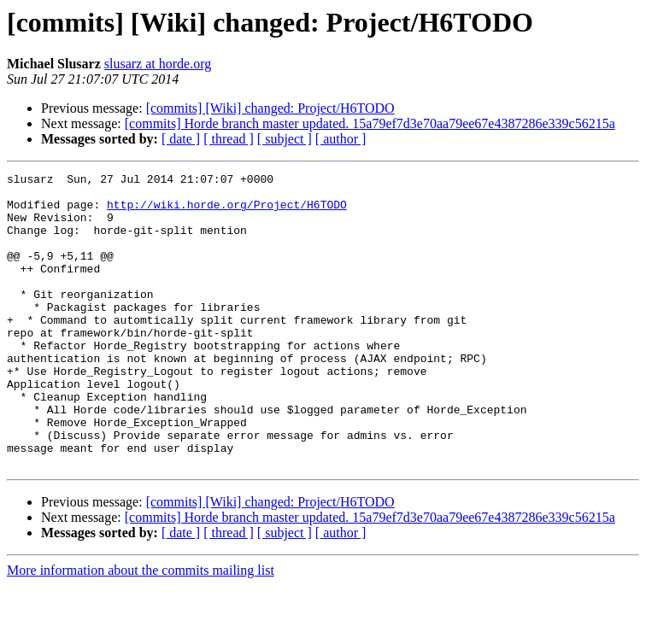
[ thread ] (229, 139)
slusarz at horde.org (158, 64)
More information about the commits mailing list (141, 629)
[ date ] (181, 139)
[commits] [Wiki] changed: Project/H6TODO (270, 108)
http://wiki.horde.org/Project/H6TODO (227, 212)
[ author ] (341, 139)
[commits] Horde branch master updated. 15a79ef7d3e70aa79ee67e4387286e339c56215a (370, 123)
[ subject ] (285, 139)
